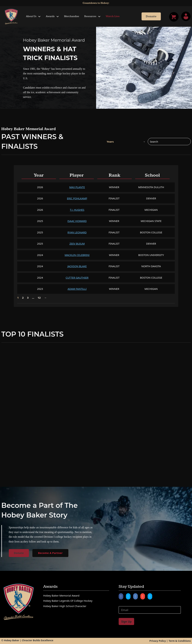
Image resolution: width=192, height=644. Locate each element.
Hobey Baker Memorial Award (61, 595)
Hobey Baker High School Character (65, 606)
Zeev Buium (77, 244)
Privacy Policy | (159, 641)
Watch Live (113, 16)
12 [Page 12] (39, 298)
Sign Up (126, 622)
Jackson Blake (77, 266)
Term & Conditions (180, 641)
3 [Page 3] (28, 298)
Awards (50, 16)
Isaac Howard (77, 221)
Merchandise (72, 16)
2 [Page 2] (23, 298)
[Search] (169, 142)
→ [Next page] (45, 298)
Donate (151, 16)
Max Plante (77, 187)
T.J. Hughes (77, 210)
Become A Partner (50, 553)
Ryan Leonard (77, 232)
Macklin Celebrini (77, 255)
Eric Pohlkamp (77, 198)
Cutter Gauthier (77, 278)
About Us (31, 16)
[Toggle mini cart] (174, 17)
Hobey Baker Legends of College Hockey (68, 601)
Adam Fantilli (77, 289)
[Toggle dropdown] (39, 16)
